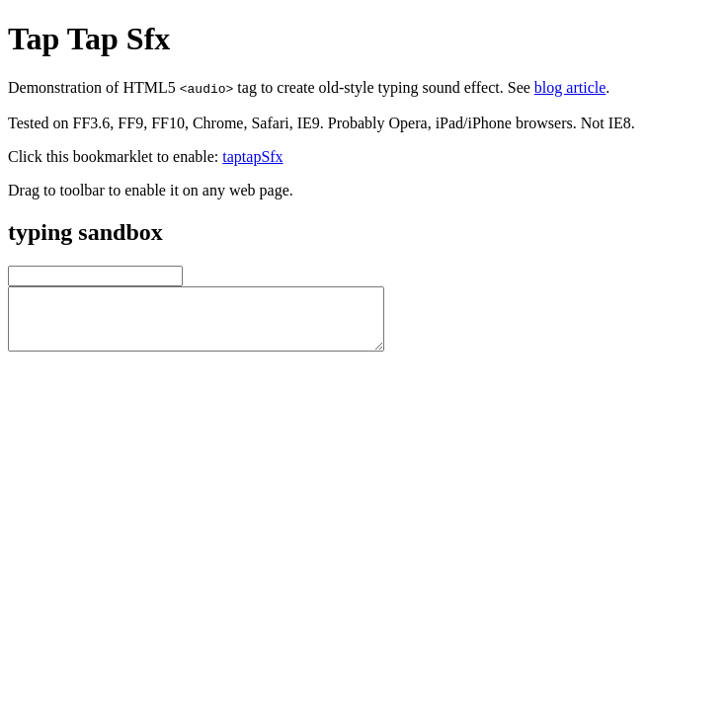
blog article (570, 87)
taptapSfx (252, 157)
